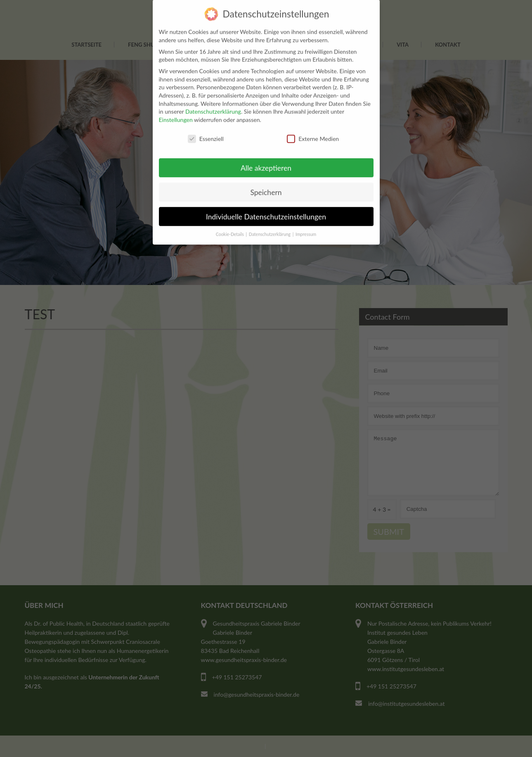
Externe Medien (313, 125)
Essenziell (206, 125)
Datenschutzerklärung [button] (270, 220)
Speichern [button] (266, 178)
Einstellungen (176, 106)
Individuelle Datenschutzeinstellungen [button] (266, 202)
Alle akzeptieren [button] (266, 153)
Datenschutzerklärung (213, 97)
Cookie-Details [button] (231, 220)
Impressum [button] (306, 220)
